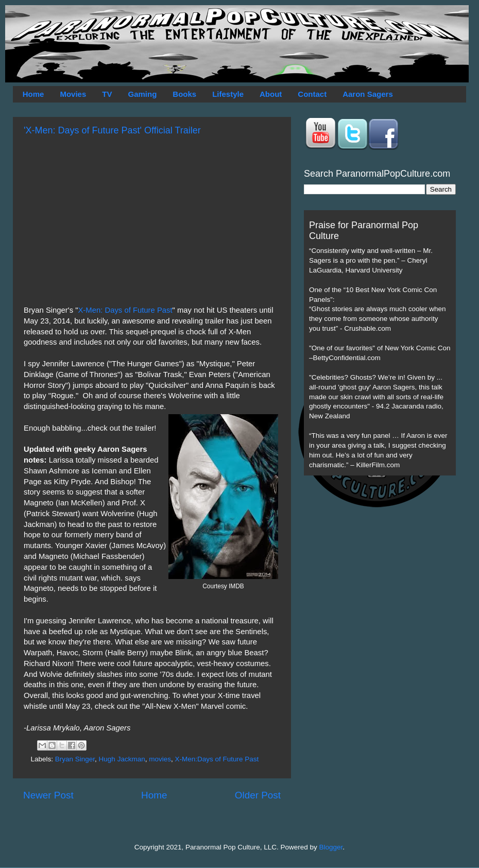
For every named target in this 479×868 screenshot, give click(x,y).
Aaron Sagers (368, 94)
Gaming (142, 94)
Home (33, 94)
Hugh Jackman (122, 759)
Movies (73, 94)
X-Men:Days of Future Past (217, 759)
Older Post (258, 795)
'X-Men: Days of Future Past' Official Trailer (112, 130)
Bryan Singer (75, 759)
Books (184, 94)
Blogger (331, 847)
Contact (312, 94)
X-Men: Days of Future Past (125, 310)
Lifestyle (228, 94)
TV (107, 94)
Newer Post (48, 795)
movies (160, 759)
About (271, 94)
